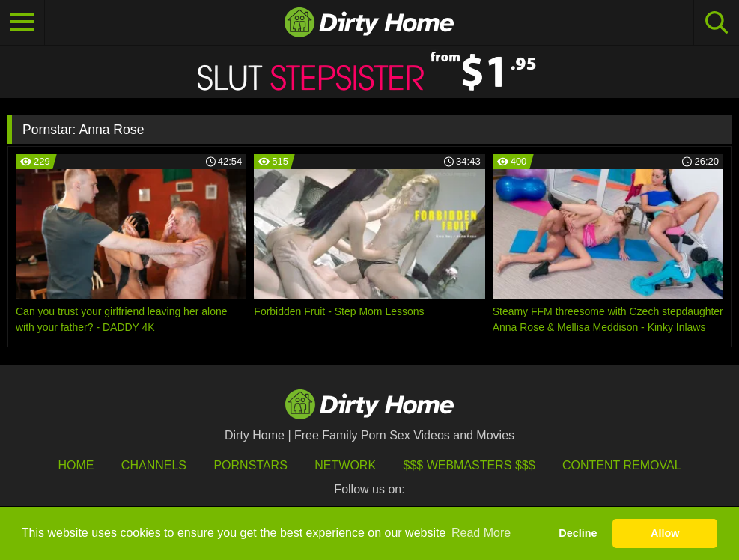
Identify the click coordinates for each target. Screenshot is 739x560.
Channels (154, 465)
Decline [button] (578, 533)
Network (345, 465)
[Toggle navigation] (22, 22)
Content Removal (622, 465)
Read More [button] (481, 533)
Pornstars (250, 465)
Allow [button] (665, 533)
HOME (76, 465)
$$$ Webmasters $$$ (469, 465)
